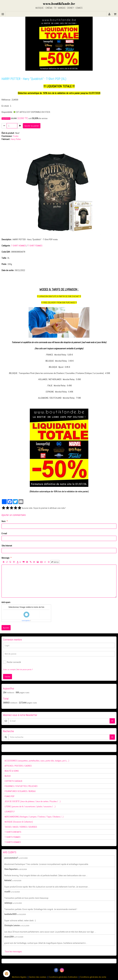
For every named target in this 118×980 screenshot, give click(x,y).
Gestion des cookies (38, 977)
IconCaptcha (26, 621)
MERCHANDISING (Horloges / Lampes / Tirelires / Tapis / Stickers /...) (34, 817)
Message (5, 558)
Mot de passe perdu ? (25, 669)
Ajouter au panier (32, 126)
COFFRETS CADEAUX (13, 781)
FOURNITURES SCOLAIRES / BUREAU (20, 791)
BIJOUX (8, 776)
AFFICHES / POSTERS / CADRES (18, 766)
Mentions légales (19, 977)
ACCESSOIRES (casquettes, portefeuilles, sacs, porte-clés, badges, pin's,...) (37, 761)
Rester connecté (12, 662)
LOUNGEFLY (10, 812)
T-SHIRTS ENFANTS (13, 832)
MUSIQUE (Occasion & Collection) (19, 822)
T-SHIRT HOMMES (19, 246)
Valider (8, 677)
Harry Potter (16, 139)
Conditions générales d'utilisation (63, 977)
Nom (4, 521)
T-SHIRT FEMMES (35, 246)
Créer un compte (9, 669)
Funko (16, 136)
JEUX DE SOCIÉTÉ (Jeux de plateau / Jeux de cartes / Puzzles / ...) (33, 801)
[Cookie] (7, 974)
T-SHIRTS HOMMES (13, 842)
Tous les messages (13, 951)
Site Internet (7, 546)
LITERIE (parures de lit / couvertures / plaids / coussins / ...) (30, 806)
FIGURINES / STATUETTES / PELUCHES (21, 786)
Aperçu (55, 562)
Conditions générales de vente (93, 977)
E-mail (4, 533)
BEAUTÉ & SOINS (12, 771)
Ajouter (6, 628)
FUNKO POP (9, 796)
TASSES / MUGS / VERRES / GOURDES (21, 827)
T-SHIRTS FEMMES (13, 837)
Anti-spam (6, 602)
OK (112, 721)
